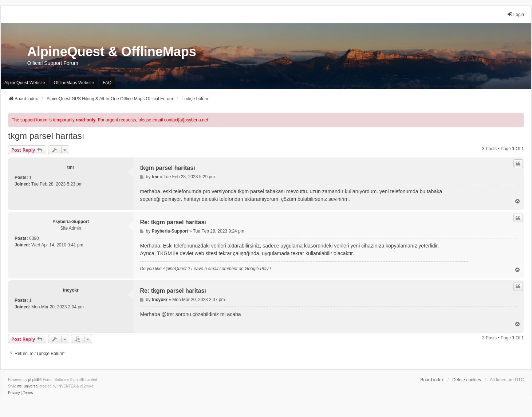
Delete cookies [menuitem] (467, 380)
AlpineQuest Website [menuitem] (25, 83)
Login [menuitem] (515, 14)
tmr (71, 167)
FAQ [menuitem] (107, 83)
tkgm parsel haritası (46, 136)
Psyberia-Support (71, 222)
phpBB (34, 380)
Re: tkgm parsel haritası (173, 222)
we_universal (28, 386)
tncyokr (71, 290)
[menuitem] (14, 393)
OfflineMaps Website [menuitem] (74, 83)
